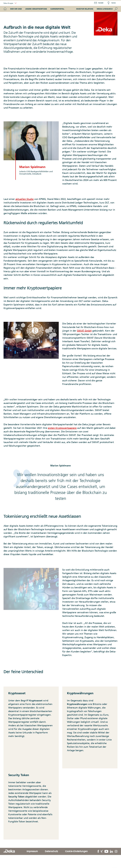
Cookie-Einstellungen (76, 851)
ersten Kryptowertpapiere (62, 428)
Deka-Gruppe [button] (10, 3)
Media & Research (105, 9)
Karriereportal (57, 9)
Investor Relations (85, 9)
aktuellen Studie (25, 199)
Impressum (32, 851)
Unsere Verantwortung (36, 9)
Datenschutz (51, 851)
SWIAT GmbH (84, 331)
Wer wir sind (16, 9)
